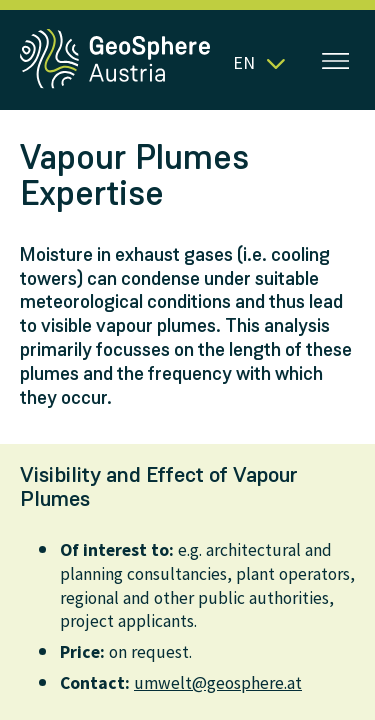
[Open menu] (336, 63)
